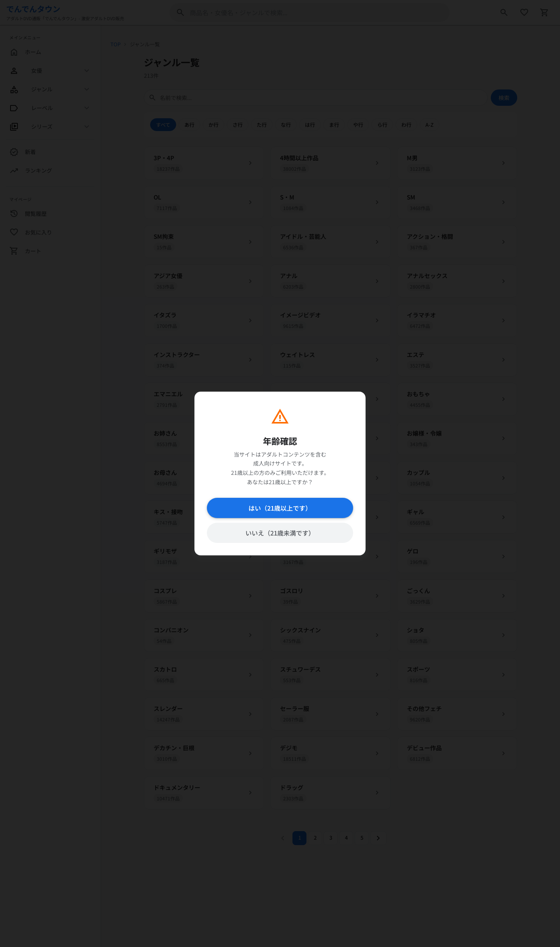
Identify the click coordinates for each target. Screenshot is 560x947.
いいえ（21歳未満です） (280, 533)
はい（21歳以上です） (280, 508)
